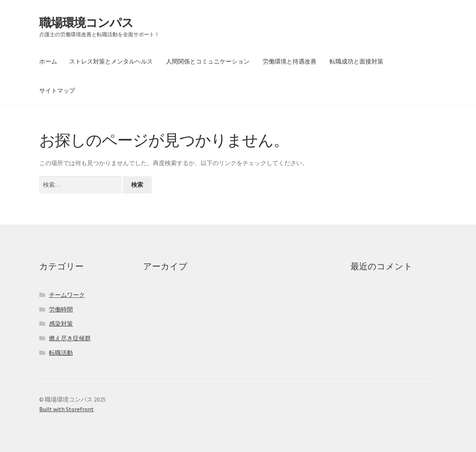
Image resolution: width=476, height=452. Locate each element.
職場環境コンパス (86, 23)
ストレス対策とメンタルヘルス (111, 61)
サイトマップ (57, 90)
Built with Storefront (67, 409)
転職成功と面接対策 (356, 61)
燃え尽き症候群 (70, 338)
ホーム (48, 61)
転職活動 (61, 353)
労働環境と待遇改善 (290, 61)
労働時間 (61, 309)
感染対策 (61, 323)
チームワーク (67, 295)
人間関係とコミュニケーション (208, 61)
